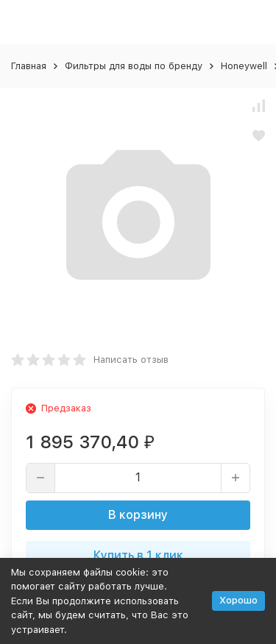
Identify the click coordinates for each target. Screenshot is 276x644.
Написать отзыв (131, 360)
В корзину (138, 515)
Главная (29, 66)
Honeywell (244, 66)
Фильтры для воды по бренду (134, 66)
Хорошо (238, 600)
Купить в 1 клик (138, 555)
